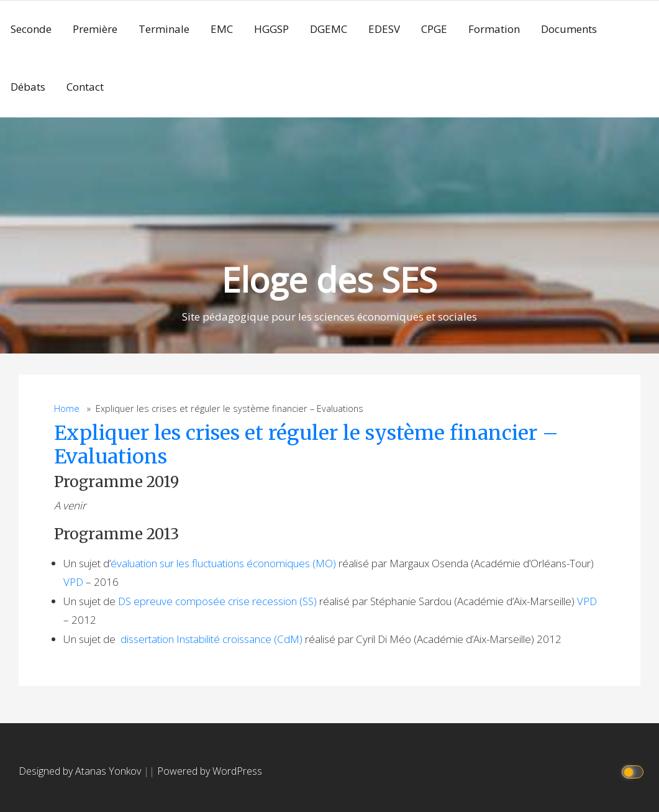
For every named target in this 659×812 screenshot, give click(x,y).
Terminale (164, 29)
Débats (28, 87)
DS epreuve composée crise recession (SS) (217, 601)
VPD (73, 582)
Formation (494, 29)
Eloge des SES (329, 279)
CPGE (434, 29)
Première (95, 29)
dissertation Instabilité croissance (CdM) (211, 639)
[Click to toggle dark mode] (634, 771)
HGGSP (271, 29)
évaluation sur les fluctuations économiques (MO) (223, 563)
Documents (569, 29)
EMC (222, 29)
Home (67, 408)
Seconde (31, 29)
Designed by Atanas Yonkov (81, 771)
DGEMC (329, 29)
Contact (85, 87)
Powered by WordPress (210, 771)
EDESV (384, 29)
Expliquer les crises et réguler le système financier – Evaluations (306, 445)
